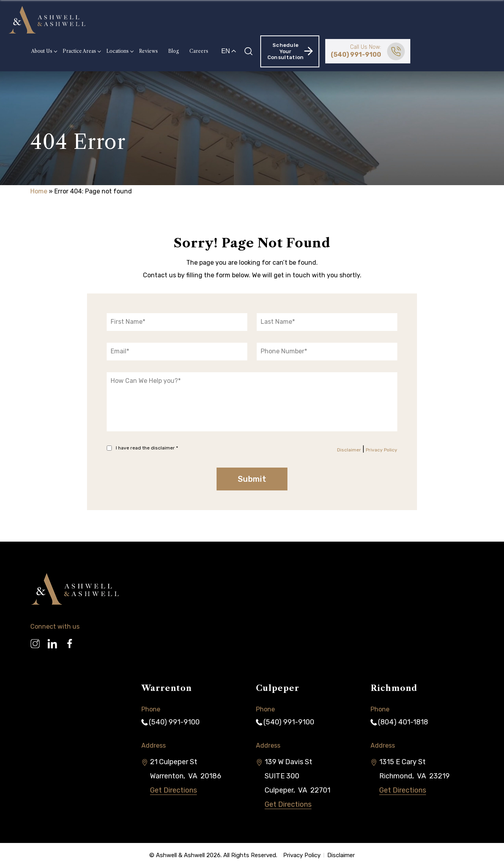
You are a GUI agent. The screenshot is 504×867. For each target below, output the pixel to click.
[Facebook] (70, 641)
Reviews (232, 19)
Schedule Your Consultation (373, 20)
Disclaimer (349, 450)
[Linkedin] (52, 641)
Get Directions (173, 790)
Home (39, 191)
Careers (282, 19)
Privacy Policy (382, 450)
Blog (257, 19)
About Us (125, 19)
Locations (201, 19)
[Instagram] (35, 641)
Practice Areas (163, 19)
